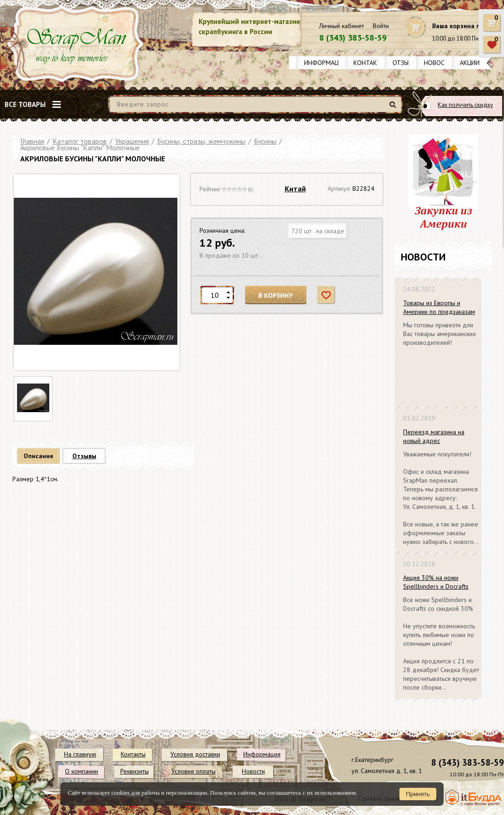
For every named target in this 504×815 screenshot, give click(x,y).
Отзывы (405, 63)
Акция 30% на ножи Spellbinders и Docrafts (436, 582)
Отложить (326, 295)
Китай (295, 189)
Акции (470, 63)
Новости (438, 63)
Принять (418, 794)
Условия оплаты (193, 771)
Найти (394, 108)
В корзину (276, 295)
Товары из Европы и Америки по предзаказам (439, 307)
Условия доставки (195, 754)
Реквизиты (135, 771)
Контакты (369, 63)
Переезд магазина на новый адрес (434, 436)
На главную (80, 754)
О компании (82, 771)
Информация (325, 63)
